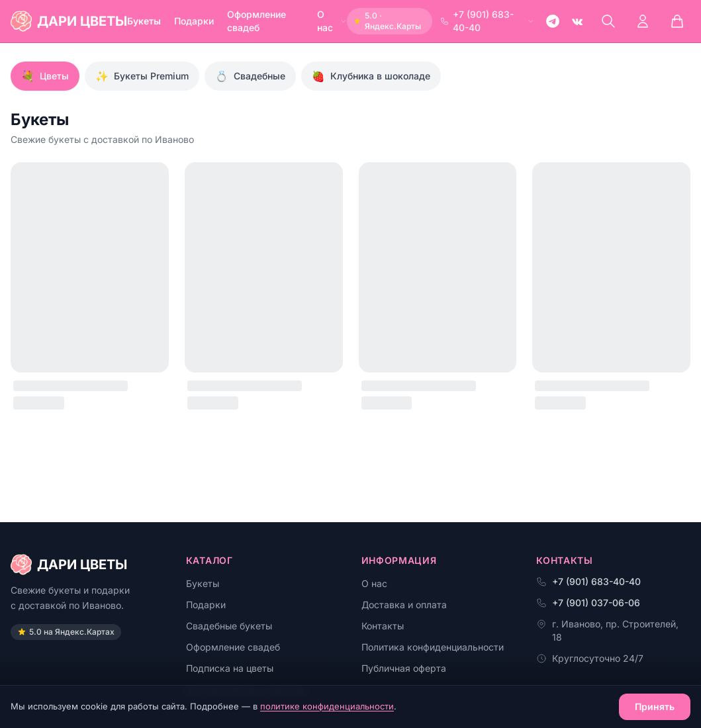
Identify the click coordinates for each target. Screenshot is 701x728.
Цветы (45, 76)
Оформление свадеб (257, 21)
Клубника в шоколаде (371, 76)
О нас (332, 21)
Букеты (144, 21)
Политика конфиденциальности (433, 647)
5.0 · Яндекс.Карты (387, 21)
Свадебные (250, 76)
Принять (655, 706)
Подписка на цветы (230, 668)
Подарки (194, 21)
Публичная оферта (404, 668)
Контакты (383, 626)
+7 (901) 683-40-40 (487, 21)
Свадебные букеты (229, 626)
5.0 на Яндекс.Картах (66, 632)
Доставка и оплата (404, 605)
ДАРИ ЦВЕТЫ (69, 565)
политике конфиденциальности (327, 706)
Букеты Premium (142, 76)
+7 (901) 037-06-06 (588, 603)
